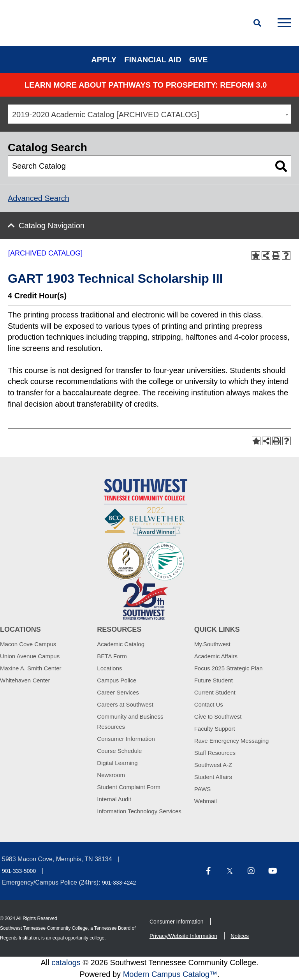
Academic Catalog (121, 644)
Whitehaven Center (25, 680)
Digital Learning (117, 763)
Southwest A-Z (213, 765)
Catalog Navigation (52, 226)
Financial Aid (153, 60)
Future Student (214, 680)
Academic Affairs (216, 656)
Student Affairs (213, 777)
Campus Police (117, 680)
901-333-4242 (119, 883)
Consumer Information (126, 739)
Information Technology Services (139, 811)
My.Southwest (212, 644)
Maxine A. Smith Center (31, 668)
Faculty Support (215, 729)
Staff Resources (215, 753)
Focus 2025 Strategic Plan (229, 668)
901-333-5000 (19, 871)
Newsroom (111, 775)
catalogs (66, 962)
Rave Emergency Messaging (232, 741)
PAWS (203, 789)
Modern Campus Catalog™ (170, 974)
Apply (104, 60)
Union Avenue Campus (30, 656)
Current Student (215, 692)
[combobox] (149, 114)
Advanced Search (39, 198)
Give (199, 60)
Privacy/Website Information (183, 936)
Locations (109, 668)
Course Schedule (119, 751)
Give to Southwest (218, 716)
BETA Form (112, 656)
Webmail (206, 801)
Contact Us (209, 704)
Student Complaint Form (129, 787)
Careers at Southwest (125, 704)
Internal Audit (114, 799)
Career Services (118, 692)
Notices (240, 936)
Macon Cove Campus (28, 644)
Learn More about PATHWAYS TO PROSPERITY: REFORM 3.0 (146, 85)
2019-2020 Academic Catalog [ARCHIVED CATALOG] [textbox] (106, 115)
